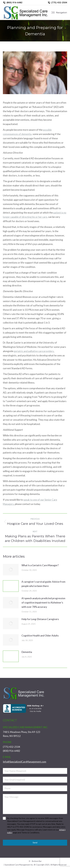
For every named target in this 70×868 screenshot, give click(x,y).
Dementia (27, 652)
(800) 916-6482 (13, 3)
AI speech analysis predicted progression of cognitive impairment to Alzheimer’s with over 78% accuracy (43, 603)
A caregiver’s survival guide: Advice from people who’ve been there (43, 584)
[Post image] (11, 570)
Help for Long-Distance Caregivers (40, 619)
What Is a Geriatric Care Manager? (40, 565)
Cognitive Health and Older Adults (40, 636)
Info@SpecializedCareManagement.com (25, 762)
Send (35, 843)
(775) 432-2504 (57, 3)
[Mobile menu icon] (59, 13)
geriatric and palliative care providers (34, 351)
